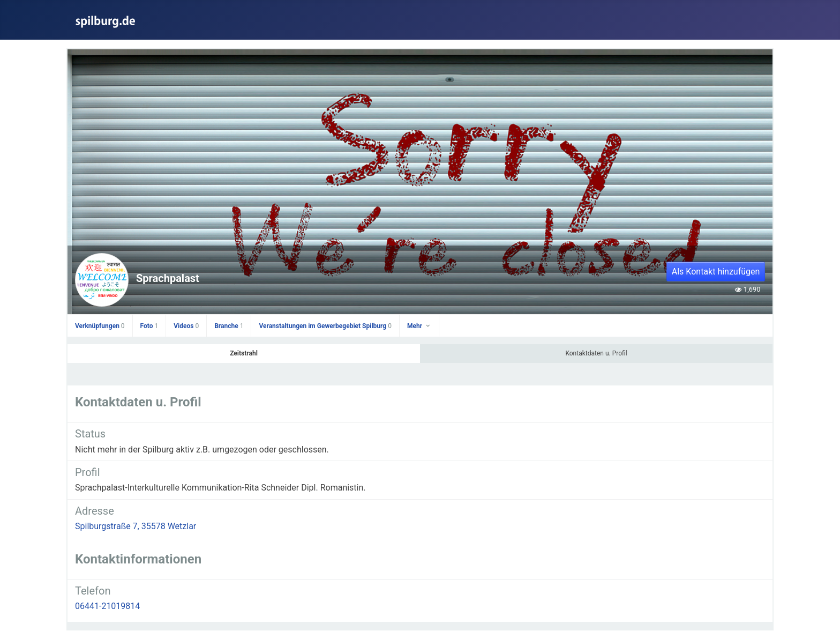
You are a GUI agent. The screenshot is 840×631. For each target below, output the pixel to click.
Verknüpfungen (100, 326)
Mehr (419, 326)
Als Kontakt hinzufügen (716, 272)
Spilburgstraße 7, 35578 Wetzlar (136, 526)
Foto (149, 326)
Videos (186, 326)
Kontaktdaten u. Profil (596, 353)
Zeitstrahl (244, 353)
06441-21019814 (107, 606)
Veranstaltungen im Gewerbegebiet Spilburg (325, 326)
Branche (229, 326)
